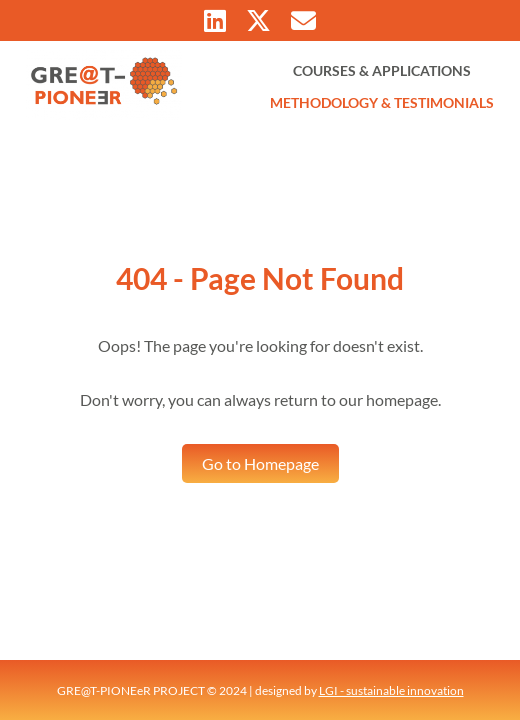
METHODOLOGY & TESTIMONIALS (382, 102)
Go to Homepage (260, 463)
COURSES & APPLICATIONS (382, 70)
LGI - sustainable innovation (391, 690)
